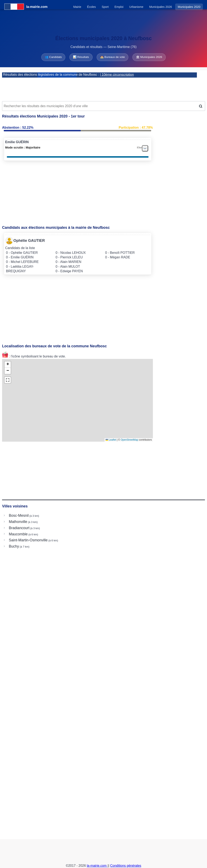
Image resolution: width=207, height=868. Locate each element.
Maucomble (18, 534)
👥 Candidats (53, 57)
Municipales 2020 (189, 7)
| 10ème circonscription (117, 75)
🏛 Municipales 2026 (149, 57)
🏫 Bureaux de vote (113, 57)
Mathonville (18, 522)
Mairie (77, 7)
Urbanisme (136, 7)
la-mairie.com (97, 866)
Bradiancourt (19, 528)
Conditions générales (126, 866)
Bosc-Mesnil (19, 516)
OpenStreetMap (129, 440)
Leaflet (111, 440)
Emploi (119, 7)
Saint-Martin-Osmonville (28, 540)
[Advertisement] (103, 88)
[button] (8, 365)
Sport (105, 7)
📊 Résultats (81, 57)
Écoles (92, 7)
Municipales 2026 (161, 7)
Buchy (14, 546)
